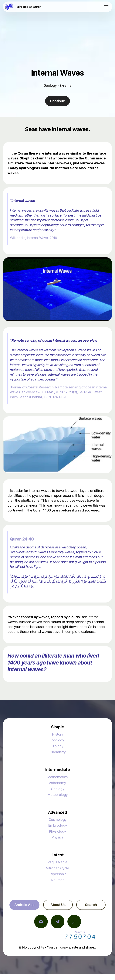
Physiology (57, 831)
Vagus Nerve (57, 862)
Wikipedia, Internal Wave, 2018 (34, 238)
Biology (57, 746)
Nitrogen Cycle (57, 868)
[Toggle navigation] (106, 7)
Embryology (58, 825)
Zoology (58, 740)
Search (91, 905)
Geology (58, 789)
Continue (57, 101)
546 (89, 392)
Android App (24, 905)
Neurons (58, 880)
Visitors (80, 935)
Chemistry (58, 752)
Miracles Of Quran (29, 7)
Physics (58, 837)
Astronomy (57, 783)
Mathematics (57, 777)
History (58, 734)
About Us (58, 905)
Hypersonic (58, 874)
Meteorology (58, 795)
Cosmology (57, 819)
